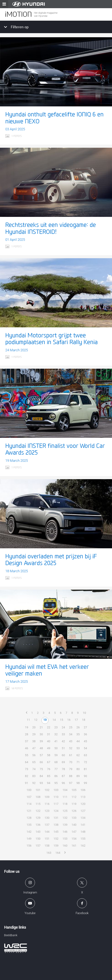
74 (34, 769)
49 (49, 748)
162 (83, 846)
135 (29, 825)
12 (36, 720)
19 (27, 727)
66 (41, 762)
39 (41, 741)
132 (65, 818)
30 (41, 734)
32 (56, 734)
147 (74, 832)
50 (56, 748)
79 (71, 769)
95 (56, 783)
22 (49, 727)
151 (47, 839)
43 (71, 741)
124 (56, 811)
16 (69, 720)
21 (41, 727)
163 (49, 853)
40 (49, 741)
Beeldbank (11, 935)
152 (56, 839)
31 (49, 734)
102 (47, 790)
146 (65, 832)
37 (27, 741)
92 (34, 783)
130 (47, 818)
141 (83, 825)
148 (83, 832)
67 (49, 762)
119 (74, 804)
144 (47, 832)
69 (63, 762)
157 (38, 846)
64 (27, 762)
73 (27, 769)
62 (78, 755)
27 (85, 727)
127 (83, 811)
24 (63, 727)
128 (29, 818)
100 (29, 790)
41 (56, 741)
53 (78, 748)
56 (34, 755)
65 (34, 762)
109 (47, 797)
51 (63, 748)
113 (83, 797)
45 (85, 741)
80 (78, 769)
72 (85, 762)
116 (47, 804)
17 (76, 720)
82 (27, 776)
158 (47, 846)
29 (34, 734)
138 (56, 825)
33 (63, 734)
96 (63, 783)
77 (56, 769)
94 (49, 783)
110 (56, 797)
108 (38, 797)
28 (27, 734)
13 (45, 720)
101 (38, 790)
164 (58, 853)
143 (38, 832)
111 (65, 797)
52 (71, 748)
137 (47, 825)
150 (38, 839)
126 (74, 811)
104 (65, 790)
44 (78, 741)
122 (38, 811)
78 (63, 769)
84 (41, 776)
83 (34, 776)
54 (85, 748)
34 (71, 734)
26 (78, 727)
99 (85, 783)
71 (78, 762)
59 (56, 755)
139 (65, 825)
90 (85, 776)
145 (56, 832)
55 (27, 755)
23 (56, 727)
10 (84, 713)
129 (38, 818)
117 (56, 804)
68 (56, 762)
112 (74, 797)
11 (28, 720)
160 (65, 846)
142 (29, 832)
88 (71, 776)
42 (63, 741)
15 (62, 720)
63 (85, 755)
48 (41, 748)
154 (74, 839)
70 (71, 762)
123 (47, 811)
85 (49, 776)
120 (83, 804)
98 (78, 783)
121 (29, 811)
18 (84, 720)
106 (83, 790)
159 (56, 846)
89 (78, 776)
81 (85, 769)
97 (71, 783)
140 (74, 825)
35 (78, 734)
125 (65, 811)
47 (34, 748)
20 (34, 727)
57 (41, 755)
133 (74, 818)
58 (49, 755)
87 (63, 776)
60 (63, 755)
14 (54, 720)
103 (56, 790)
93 (41, 783)
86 (56, 776)
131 (56, 818)
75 (41, 769)
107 (29, 797)
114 (29, 804)
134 (83, 818)
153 (65, 839)
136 (38, 825)
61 (71, 755)
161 (74, 846)
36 (85, 734)
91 (27, 783)
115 (38, 804)
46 (27, 748)
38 (34, 741)
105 (74, 790)
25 (71, 727)
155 (83, 839)
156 (29, 846)
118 (65, 804)
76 (49, 769)
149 (29, 839)
